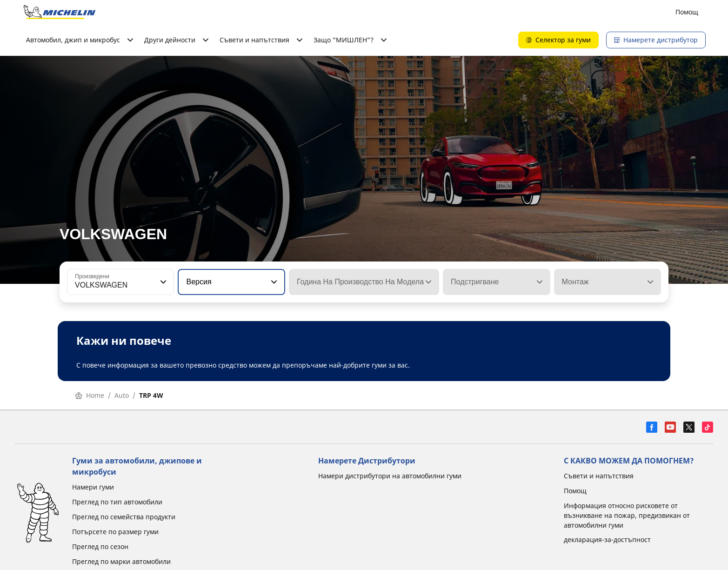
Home (90, 395)
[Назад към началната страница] (60, 12)
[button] (162, 282)
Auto (122, 395)
